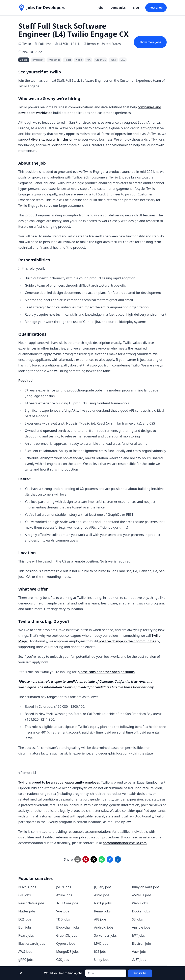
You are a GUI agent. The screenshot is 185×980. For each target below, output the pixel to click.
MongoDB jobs (67, 952)
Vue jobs (63, 911)
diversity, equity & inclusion (52, 139)
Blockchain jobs (68, 927)
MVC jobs (101, 943)
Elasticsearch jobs (32, 943)
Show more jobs (150, 42)
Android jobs (104, 927)
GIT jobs (24, 895)
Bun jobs (25, 927)
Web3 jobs (140, 903)
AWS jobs (25, 952)
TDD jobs (63, 919)
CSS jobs (63, 960)
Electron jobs (142, 943)
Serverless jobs (105, 935)
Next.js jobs (103, 903)
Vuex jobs (139, 952)
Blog (136, 8)
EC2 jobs (25, 919)
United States (111, 44)
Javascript (38, 60)
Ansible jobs (141, 927)
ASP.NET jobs (142, 895)
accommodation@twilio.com (125, 843)
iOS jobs (100, 952)
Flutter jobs (27, 911)
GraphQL (101, 60)
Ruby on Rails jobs (146, 887)
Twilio (27, 44)
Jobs (100, 8)
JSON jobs (64, 887)
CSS (123, 60)
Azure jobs (64, 895)
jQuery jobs (103, 887)
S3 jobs (137, 919)
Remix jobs (102, 911)
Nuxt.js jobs (27, 887)
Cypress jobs (66, 943)
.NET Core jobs (67, 903)
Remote (93, 44)
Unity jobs (102, 960)
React (68, 60)
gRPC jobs (26, 960)
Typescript (54, 60)
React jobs (26, 935)
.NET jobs (139, 960)
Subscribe (140, 973)
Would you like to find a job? (63, 973)
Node (79, 60)
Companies (118, 8)
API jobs (100, 919)
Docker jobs (141, 911)
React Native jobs (31, 903)
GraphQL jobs (67, 935)
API (89, 60)
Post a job (156, 8)
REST (113, 60)
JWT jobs (138, 935)
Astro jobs (102, 895)
